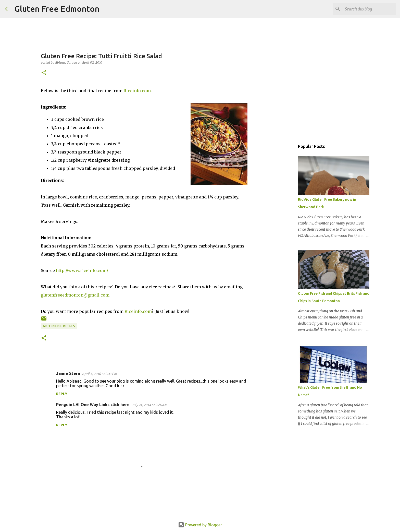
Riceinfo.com (137, 91)
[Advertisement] (282, 221)
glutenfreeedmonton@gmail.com (75, 295)
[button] (44, 73)
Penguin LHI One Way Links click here (93, 405)
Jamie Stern (68, 373)
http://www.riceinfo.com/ (82, 270)
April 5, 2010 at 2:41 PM (99, 374)
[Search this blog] (369, 9)
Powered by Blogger (200, 525)
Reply (62, 394)
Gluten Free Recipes (59, 326)
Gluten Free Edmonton (57, 9)
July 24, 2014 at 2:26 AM (149, 405)
